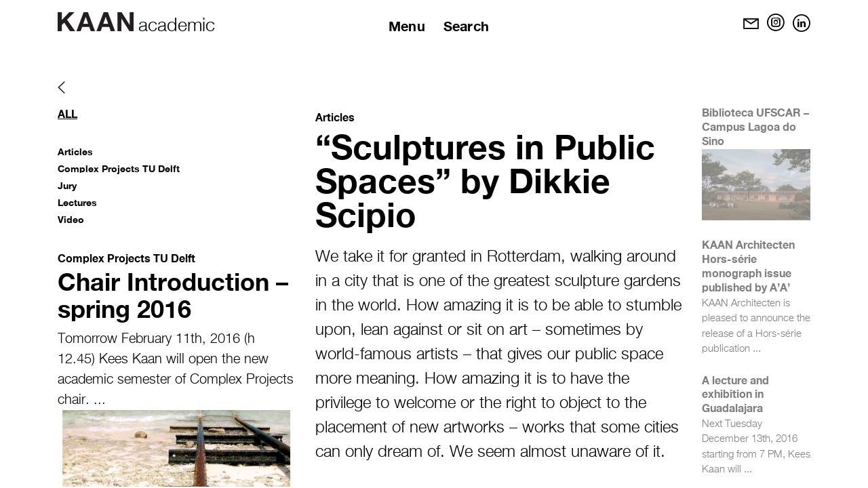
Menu (407, 26)
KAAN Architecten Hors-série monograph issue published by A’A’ (748, 265)
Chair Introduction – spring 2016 (173, 295)
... (100, 400)
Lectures (77, 202)
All (67, 114)
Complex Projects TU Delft (119, 168)
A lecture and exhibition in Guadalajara (735, 394)
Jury (67, 185)
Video (71, 219)
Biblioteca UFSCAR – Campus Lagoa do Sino (755, 126)
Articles (75, 151)
